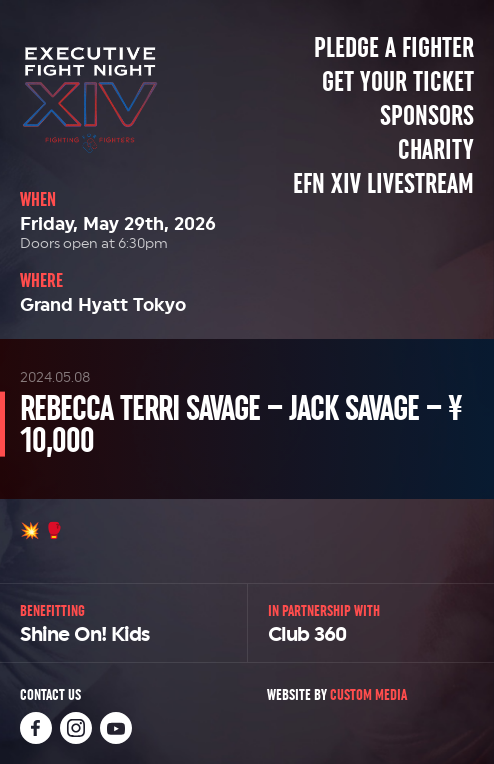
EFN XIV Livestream (383, 184)
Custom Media (368, 694)
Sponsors (427, 116)
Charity (436, 150)
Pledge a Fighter (394, 48)
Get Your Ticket (398, 82)
